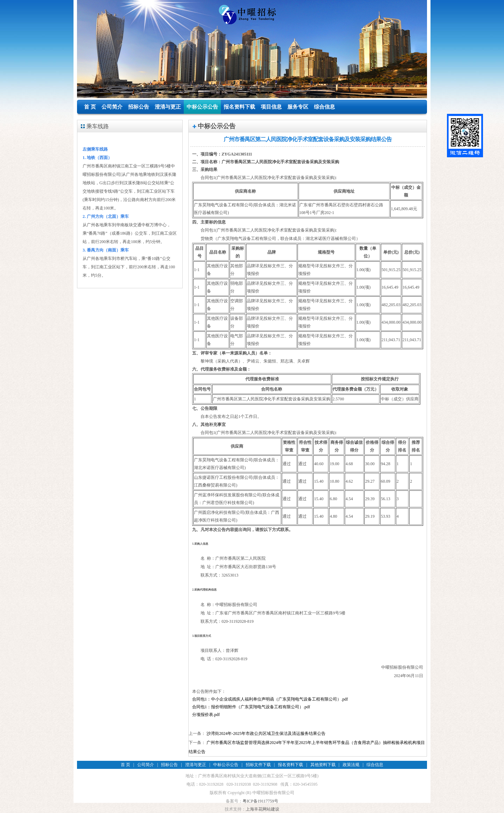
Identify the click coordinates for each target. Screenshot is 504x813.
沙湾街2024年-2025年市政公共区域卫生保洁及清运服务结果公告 (266, 733)
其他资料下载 (323, 765)
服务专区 (298, 107)
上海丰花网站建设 (262, 809)
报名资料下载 (239, 107)
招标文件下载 (258, 765)
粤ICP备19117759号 (260, 801)
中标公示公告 (202, 107)
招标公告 (139, 107)
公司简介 (112, 107)
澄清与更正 (168, 107)
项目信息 (271, 107)
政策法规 (351, 765)
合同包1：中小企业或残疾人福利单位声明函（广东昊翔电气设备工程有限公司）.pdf (270, 699)
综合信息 (324, 107)
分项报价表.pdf (206, 715)
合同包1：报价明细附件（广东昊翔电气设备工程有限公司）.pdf (251, 707)
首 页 (90, 107)
